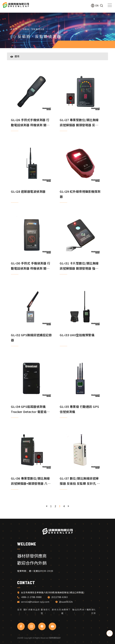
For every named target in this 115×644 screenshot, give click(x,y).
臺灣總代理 (45, 611)
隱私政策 (94, 611)
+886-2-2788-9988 (31, 597)
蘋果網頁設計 (55, 638)
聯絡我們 (77, 610)
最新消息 (56, 610)
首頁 (13, 29)
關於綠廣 (28, 610)
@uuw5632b (66, 602)
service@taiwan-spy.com (35, 602)
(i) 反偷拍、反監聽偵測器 (32, 29)
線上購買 (87, 610)
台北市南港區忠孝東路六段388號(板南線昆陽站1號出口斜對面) (53, 592)
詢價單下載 (66, 611)
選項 (15, 56)
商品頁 (36, 610)
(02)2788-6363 (60, 597)
